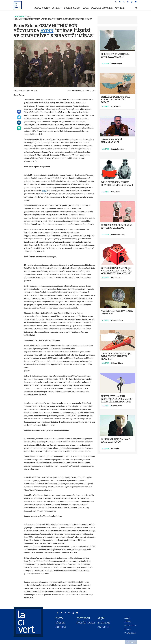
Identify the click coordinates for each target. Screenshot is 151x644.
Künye (127, 618)
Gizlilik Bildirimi (131, 625)
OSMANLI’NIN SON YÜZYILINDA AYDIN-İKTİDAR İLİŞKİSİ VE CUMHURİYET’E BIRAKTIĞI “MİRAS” (53, 19)
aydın (44, 191)
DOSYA (38, 8)
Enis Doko (115, 449)
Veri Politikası (130, 633)
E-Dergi (127, 629)
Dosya (29, 16)
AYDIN (47, 31)
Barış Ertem (19, 95)
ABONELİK (120, 8)
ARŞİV (86, 8)
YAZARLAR (96, 8)
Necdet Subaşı (117, 320)
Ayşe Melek (116, 106)
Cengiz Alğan (117, 64)
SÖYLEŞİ (46, 8)
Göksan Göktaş (117, 363)
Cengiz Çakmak (117, 149)
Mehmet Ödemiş (118, 235)
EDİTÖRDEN (108, 8)
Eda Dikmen (116, 277)
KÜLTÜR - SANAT (72, 8)
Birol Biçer (116, 192)
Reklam (128, 622)
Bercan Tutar (117, 406)
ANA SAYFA (19, 16)
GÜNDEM (56, 8)
